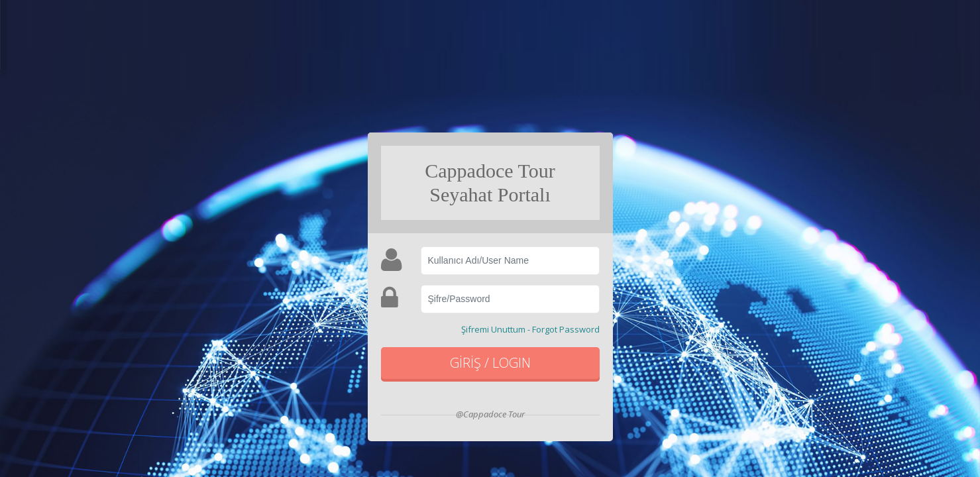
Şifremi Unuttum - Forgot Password (530, 329)
